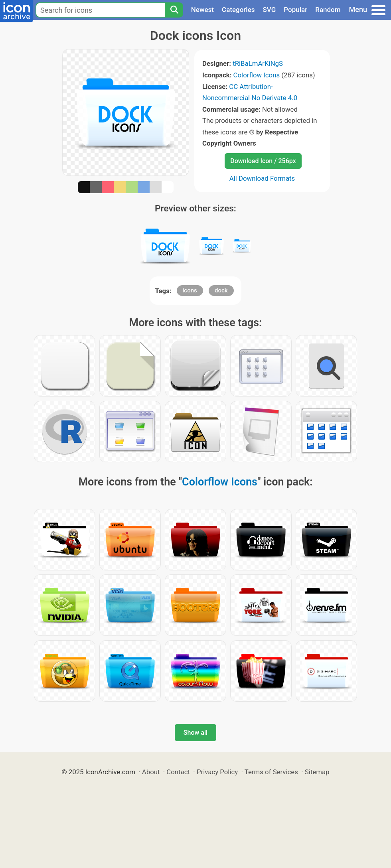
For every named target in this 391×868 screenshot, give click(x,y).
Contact (178, 772)
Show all (195, 733)
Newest (202, 10)
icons (190, 290)
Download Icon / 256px (263, 161)
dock (221, 290)
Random (328, 10)
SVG (270, 10)
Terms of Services (271, 772)
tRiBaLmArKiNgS (258, 63)
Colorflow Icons (257, 75)
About (151, 772)
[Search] (174, 10)
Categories (238, 10)
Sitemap (317, 772)
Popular (295, 10)
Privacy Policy (217, 772)
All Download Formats (262, 178)
